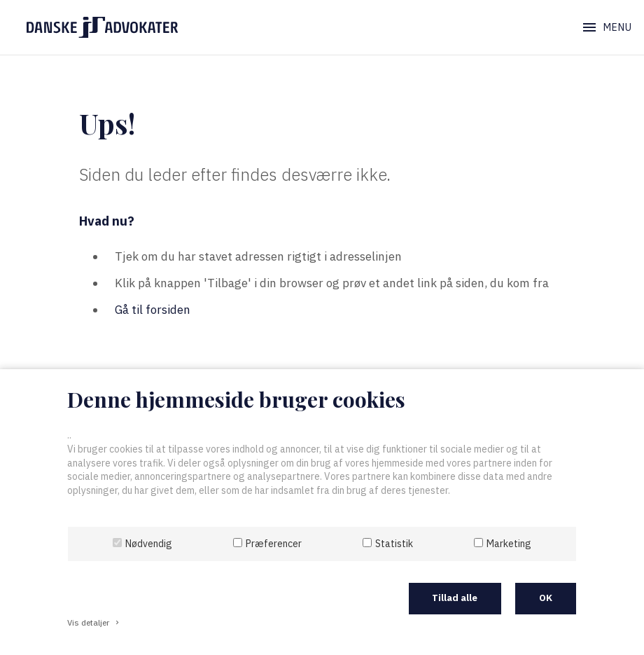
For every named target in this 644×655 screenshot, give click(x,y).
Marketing (509, 544)
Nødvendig (149, 544)
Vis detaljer (94, 622)
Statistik (394, 544)
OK (546, 598)
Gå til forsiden (153, 310)
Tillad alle (455, 598)
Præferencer (274, 544)
